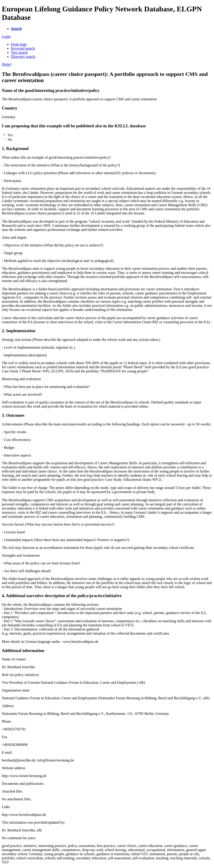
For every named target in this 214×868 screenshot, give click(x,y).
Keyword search (23, 48)
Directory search (23, 57)
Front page (19, 44)
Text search (19, 52)
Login (6, 36)
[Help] (7, 64)
